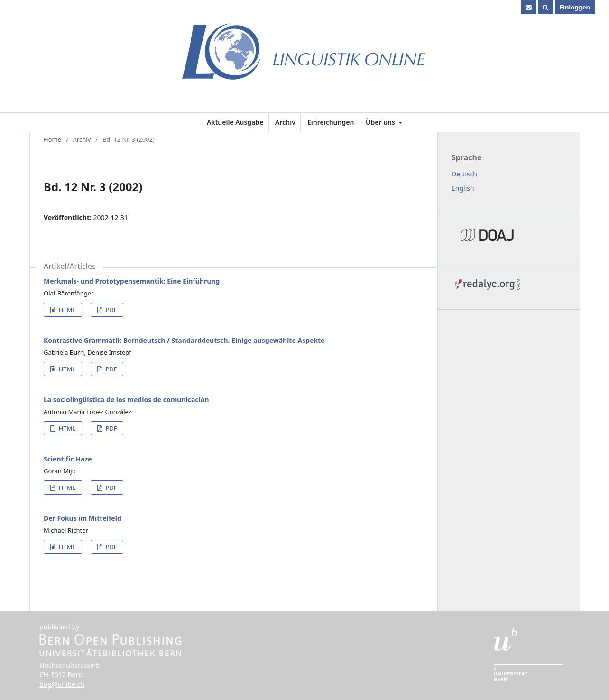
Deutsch (464, 174)
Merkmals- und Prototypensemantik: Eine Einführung (132, 281)
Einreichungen (331, 122)
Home (52, 139)
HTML (66, 310)
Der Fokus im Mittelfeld (83, 518)
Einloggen (575, 7)
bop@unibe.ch (62, 684)
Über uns (381, 122)
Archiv (285, 122)
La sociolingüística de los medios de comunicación (126, 400)
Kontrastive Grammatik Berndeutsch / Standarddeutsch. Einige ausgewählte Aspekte (184, 340)
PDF (110, 310)
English (463, 188)
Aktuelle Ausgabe (235, 122)
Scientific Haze (68, 459)
